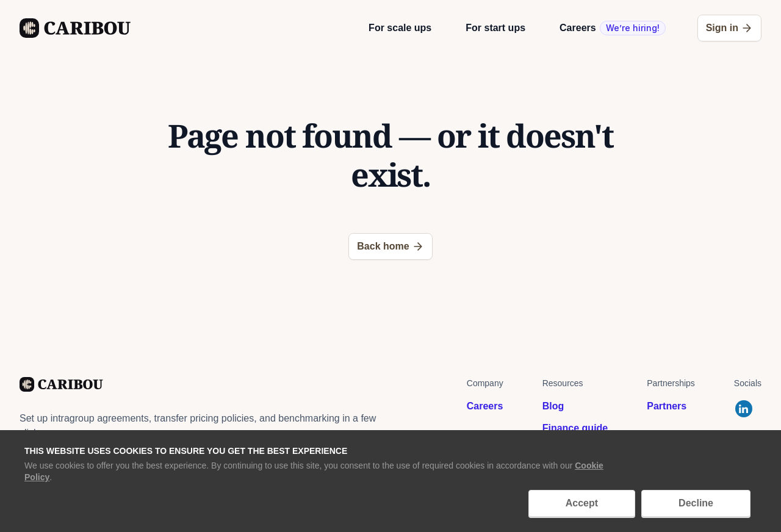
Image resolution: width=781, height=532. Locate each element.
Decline (696, 503)
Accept (582, 503)
